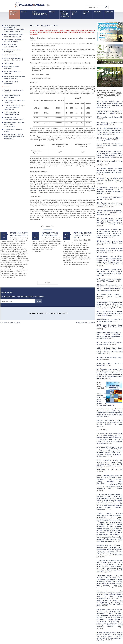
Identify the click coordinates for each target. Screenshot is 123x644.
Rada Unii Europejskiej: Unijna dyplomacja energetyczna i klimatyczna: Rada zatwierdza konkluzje (110, 213)
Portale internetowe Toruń (85, 323)
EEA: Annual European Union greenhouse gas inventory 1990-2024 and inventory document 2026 (110, 251)
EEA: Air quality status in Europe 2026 (110, 117)
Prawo (52, 12)
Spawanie (7, 87)
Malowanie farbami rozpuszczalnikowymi (11, 46)
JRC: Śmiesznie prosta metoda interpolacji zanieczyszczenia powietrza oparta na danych (110, 163)
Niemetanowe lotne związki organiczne (12, 73)
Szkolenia (109, 12)
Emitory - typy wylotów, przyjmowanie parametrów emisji (14, 118)
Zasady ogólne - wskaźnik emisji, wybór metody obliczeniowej (14, 35)
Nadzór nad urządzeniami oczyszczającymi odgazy (12, 113)
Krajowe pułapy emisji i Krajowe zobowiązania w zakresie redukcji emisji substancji (14, 137)
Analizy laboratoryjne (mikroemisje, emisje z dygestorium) (15, 78)
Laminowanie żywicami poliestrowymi (11, 83)
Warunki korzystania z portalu (38, 313)
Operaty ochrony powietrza (65, 14)
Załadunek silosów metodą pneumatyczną (12, 51)
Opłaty (24, 12)
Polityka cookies (55, 313)
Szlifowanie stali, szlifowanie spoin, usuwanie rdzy (15, 101)
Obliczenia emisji (14, 13)
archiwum (48, 283)
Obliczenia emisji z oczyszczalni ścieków (14, 130)
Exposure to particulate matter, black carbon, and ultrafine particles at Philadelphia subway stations (105, 399)
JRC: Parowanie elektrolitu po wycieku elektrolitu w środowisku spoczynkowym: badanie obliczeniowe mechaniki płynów (110, 170)
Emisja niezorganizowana (40, 13)
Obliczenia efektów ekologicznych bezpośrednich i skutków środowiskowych (14, 107)
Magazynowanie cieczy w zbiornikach (12, 67)
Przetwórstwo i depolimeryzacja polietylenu (14, 91)
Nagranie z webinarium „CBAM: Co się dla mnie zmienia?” (82, 235)
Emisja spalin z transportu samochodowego (12, 96)
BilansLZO (74, 13)
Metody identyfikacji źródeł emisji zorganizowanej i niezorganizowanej (14, 124)
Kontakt (97, 12)
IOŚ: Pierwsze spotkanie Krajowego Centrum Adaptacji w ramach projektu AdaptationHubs (110, 205)
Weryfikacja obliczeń (10, 55)
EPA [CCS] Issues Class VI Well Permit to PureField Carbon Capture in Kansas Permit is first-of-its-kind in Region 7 (110, 314)
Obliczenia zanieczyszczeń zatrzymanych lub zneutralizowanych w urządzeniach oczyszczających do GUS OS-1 (15, 29)
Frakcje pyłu (86, 13)
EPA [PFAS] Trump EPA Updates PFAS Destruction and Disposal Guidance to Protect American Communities (110, 180)
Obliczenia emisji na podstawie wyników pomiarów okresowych (14, 59)
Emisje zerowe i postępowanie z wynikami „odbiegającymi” (14, 41)
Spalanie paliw (8, 63)
